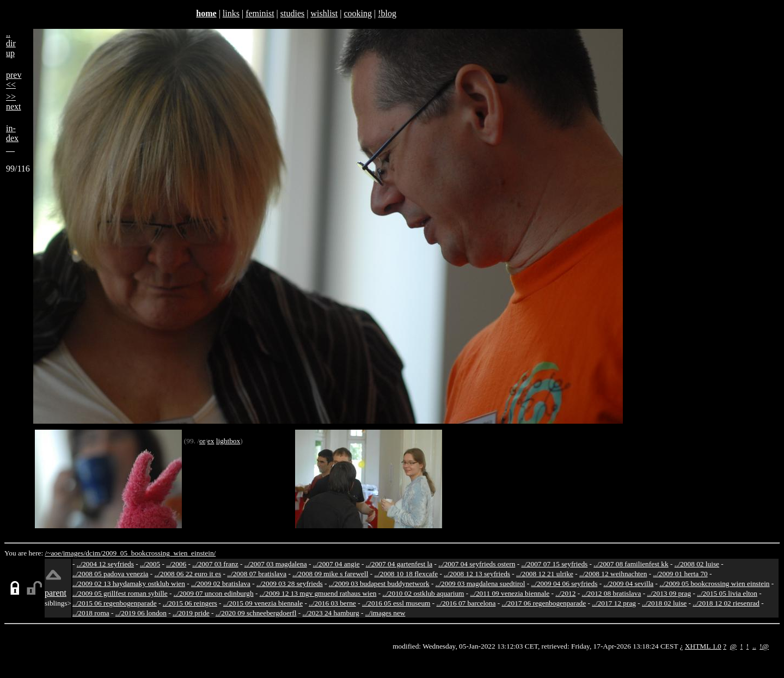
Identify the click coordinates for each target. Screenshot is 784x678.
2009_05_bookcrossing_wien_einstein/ (159, 553)
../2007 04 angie (336, 564)
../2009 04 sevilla (628, 584)
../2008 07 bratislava (257, 574)
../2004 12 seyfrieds (105, 564)
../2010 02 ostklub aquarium (424, 593)
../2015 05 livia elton (727, 593)
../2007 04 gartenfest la (399, 564)
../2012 (565, 593)
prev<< (14, 80)
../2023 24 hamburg (331, 613)
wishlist (324, 13)
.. (754, 646)
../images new (385, 613)
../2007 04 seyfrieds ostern (477, 564)
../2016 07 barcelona (466, 603)
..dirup (11, 43)
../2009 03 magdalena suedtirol (480, 584)
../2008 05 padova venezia (111, 574)
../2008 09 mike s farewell (330, 574)
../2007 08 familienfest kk (631, 564)
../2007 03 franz (215, 564)
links (231, 13)
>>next (14, 102)
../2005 (150, 564)
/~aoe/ (54, 553)
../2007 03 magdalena (276, 564)
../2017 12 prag (614, 603)
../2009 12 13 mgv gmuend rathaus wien (318, 593)
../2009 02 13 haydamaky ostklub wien (129, 584)
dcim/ (94, 553)
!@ (764, 646)
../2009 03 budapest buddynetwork (379, 584)
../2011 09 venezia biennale (510, 593)
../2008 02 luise (697, 564)
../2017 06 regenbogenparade (544, 603)
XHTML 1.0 (703, 646)
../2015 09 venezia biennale (263, 603)
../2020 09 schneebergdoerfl (256, 613)
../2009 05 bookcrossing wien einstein (714, 584)
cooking (358, 13)
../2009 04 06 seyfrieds (565, 584)
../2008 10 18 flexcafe (406, 574)
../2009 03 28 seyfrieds (290, 584)
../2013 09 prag (669, 593)
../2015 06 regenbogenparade (115, 603)
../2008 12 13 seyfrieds (477, 574)
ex (211, 441)
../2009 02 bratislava (221, 584)
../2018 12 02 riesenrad (726, 603)
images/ (74, 553)
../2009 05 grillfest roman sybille (120, 593)
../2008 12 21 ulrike (545, 574)
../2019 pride (191, 613)
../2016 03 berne (332, 603)
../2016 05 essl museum (396, 603)
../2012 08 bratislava (612, 593)
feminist (260, 13)
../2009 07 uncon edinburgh (214, 593)
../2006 (176, 564)
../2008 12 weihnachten (613, 574)
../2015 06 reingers (190, 603)
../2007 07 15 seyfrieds (554, 564)
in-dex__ (12, 138)
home (206, 13)
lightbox (228, 441)
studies (292, 13)
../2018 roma (91, 613)
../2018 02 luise (664, 603)
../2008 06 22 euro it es (188, 574)
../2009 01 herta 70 (680, 574)
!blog (387, 13)
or (202, 441)
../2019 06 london (141, 613)
